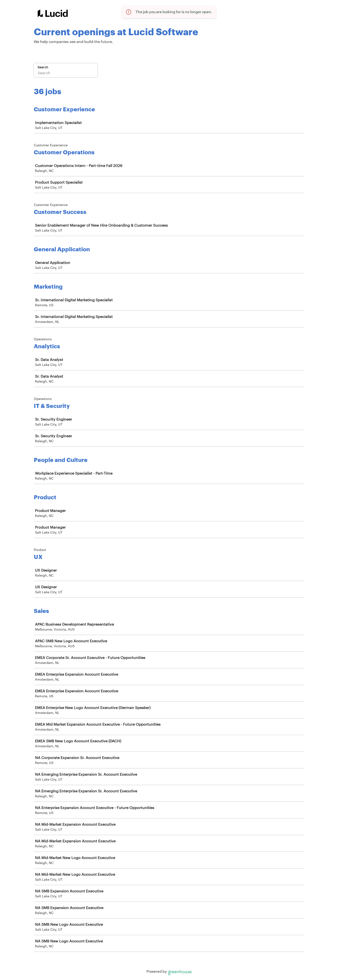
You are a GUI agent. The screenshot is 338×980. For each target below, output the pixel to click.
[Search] (66, 73)
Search (43, 67)
